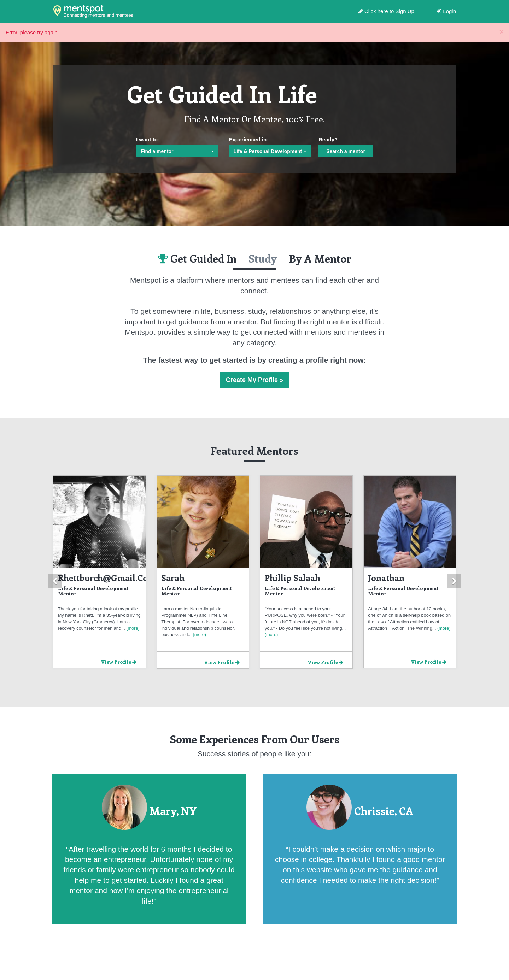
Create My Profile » (255, 380)
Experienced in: (249, 139)
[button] (55, 581)
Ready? (328, 139)
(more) (132, 628)
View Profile (119, 662)
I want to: (148, 139)
